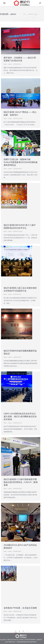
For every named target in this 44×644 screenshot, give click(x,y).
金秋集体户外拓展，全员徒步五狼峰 (20, 608)
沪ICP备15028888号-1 (30, 640)
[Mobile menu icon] (4, 3)
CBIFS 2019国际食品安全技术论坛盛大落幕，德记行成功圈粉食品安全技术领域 (20, 416)
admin (13, 14)
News (5, 64)
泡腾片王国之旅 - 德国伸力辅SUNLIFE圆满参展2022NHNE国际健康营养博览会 (21, 162)
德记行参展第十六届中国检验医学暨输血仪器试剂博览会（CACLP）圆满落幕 (21, 482)
